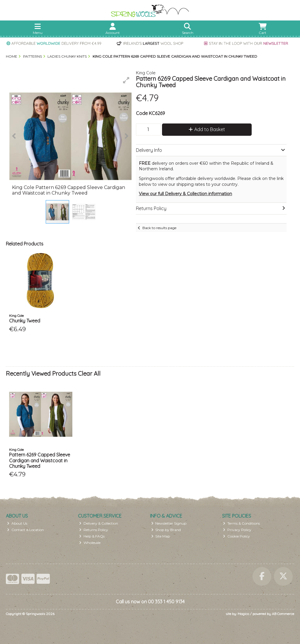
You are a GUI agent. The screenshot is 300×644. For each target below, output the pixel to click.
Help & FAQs (92, 536)
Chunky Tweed (25, 321)
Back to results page (159, 228)
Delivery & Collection (99, 523)
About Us (17, 523)
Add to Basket (207, 129)
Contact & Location (25, 530)
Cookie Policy (236, 536)
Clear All (89, 373)
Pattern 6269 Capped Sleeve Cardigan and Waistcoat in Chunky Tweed (40, 460)
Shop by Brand (166, 530)
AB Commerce (283, 614)
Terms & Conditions (241, 523)
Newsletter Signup (169, 523)
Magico (243, 614)
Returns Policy (94, 530)
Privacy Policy (237, 530)
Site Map (161, 536)
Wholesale (90, 543)
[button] (126, 80)
